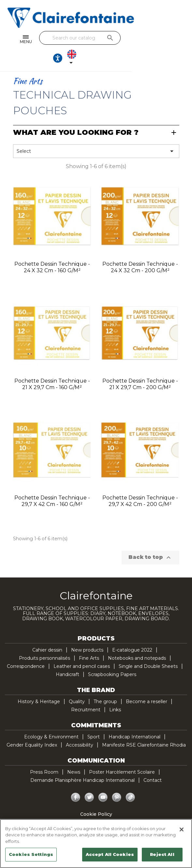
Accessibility (80, 728)
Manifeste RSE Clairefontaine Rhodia (144, 728)
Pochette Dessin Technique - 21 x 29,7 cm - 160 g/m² (52, 367)
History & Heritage (39, 685)
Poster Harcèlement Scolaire (122, 755)
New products (87, 633)
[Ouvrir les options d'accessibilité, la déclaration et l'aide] (156, 39)
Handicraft (67, 657)
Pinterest (117, 781)
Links (115, 693)
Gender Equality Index (32, 728)
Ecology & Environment (51, 720)
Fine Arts (89, 641)
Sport (94, 720)
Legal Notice (96, 813)
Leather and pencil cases (82, 649)
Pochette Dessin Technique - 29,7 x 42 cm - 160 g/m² (52, 484)
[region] (96, 844)
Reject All (162, 854)
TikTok (130, 781)
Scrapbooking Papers (112, 657)
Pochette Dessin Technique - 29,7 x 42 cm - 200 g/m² (140, 484)
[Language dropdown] (176, 39)
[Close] (182, 829)
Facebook (76, 781)
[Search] (94, 38)
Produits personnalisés (44, 641)
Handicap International (134, 720)
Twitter (89, 781)
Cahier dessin (47, 633)
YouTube (103, 781)
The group (105, 685)
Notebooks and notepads (137, 641)
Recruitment (86, 693)
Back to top (150, 541)
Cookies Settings (31, 854)
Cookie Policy (96, 797)
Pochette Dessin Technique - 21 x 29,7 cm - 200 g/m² (140, 367)
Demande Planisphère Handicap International (82, 763)
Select (96, 134)
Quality (77, 685)
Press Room (44, 755)
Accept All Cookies (110, 854)
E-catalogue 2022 (132, 633)
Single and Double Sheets (148, 649)
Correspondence (26, 649)
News (74, 755)
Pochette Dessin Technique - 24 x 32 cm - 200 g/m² (140, 250)
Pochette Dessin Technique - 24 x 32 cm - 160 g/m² (52, 250)
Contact (153, 763)
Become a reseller (147, 685)
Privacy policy (96, 805)
